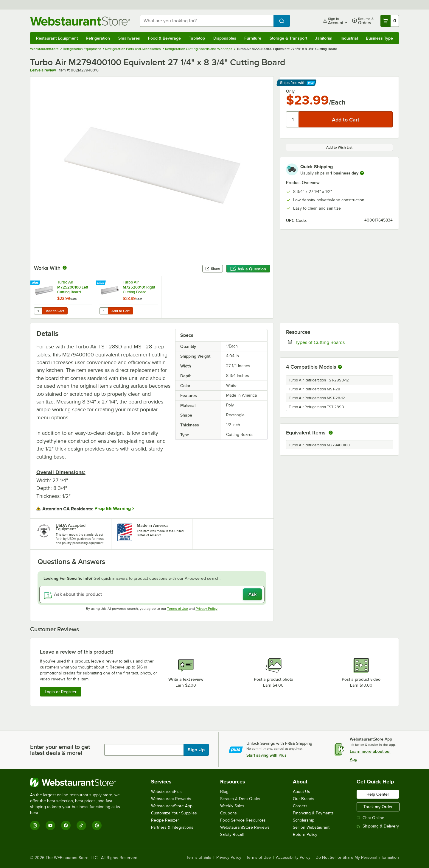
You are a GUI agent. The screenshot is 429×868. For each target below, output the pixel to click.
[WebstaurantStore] (79, 783)
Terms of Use (178, 609)
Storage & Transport (288, 38)
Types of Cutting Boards (338, 342)
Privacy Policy (207, 609)
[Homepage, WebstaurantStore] (80, 21)
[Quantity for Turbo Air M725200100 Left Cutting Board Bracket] (38, 311)
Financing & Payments (313, 813)
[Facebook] (66, 825)
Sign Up (196, 750)
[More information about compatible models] (340, 367)
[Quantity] (293, 119)
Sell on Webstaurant (311, 827)
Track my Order (378, 807)
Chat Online (370, 818)
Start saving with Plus (266, 755)
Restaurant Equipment (57, 38)
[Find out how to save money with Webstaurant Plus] (36, 283)
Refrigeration (98, 38)
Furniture (253, 38)
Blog (224, 792)
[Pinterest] (97, 825)
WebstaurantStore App (172, 806)
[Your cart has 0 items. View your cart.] (390, 21)
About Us (301, 792)
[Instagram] (35, 825)
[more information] (362, 173)
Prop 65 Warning (113, 509)
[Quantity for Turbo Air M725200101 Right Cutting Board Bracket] (104, 311)
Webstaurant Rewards (171, 799)
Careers (300, 806)
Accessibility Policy (293, 858)
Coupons (229, 813)
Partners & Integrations (172, 827)
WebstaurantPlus (166, 792)
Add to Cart (55, 311)
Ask (252, 594)
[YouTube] (50, 825)
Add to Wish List (339, 147)
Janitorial (324, 38)
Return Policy (305, 835)
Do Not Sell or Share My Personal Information (357, 858)
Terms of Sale (199, 858)
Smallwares (129, 38)
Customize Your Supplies (174, 813)
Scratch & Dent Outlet (240, 799)
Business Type (379, 38)
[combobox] (207, 21)
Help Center (378, 794)
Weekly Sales (232, 806)
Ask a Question (248, 269)
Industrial (349, 38)
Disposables (225, 38)
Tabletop (197, 38)
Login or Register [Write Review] (61, 692)
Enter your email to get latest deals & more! (60, 750)
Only (290, 91)
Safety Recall (232, 835)
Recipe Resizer (165, 820)
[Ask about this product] (152, 594)
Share (213, 269)
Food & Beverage (164, 38)
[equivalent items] (331, 433)
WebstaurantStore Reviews (245, 827)
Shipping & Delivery (378, 826)
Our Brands (304, 799)
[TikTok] (81, 825)
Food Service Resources (243, 820)
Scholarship (304, 820)
